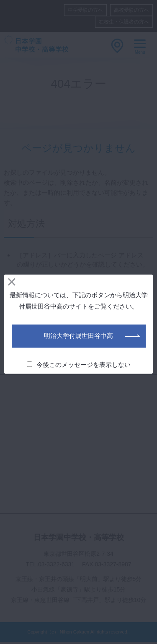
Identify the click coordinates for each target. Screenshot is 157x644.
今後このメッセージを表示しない (79, 365)
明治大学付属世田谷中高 (78, 336)
